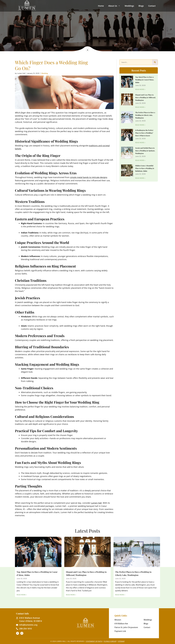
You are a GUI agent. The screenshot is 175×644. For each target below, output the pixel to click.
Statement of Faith (94, 641)
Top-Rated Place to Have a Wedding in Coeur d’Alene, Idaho (145, 80)
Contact (152, 6)
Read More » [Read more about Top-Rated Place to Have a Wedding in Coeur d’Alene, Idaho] (140, 89)
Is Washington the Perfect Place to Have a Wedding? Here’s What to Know (144, 133)
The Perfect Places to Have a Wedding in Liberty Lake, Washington (145, 115)
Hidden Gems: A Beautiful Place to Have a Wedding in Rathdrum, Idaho (145, 168)
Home (101, 6)
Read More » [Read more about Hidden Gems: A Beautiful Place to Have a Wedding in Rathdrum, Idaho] (140, 178)
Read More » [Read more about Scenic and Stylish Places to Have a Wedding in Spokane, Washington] (140, 160)
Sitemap (121, 641)
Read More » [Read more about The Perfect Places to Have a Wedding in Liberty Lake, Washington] (140, 125)
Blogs (141, 6)
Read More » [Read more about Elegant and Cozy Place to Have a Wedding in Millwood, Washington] (140, 107)
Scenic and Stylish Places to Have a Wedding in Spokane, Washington (145, 151)
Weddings (129, 6)
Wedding (45, 73)
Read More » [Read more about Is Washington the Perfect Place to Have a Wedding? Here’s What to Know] (140, 143)
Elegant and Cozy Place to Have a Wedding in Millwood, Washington (145, 97)
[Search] (155, 62)
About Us (114, 6)
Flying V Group (110, 641)
